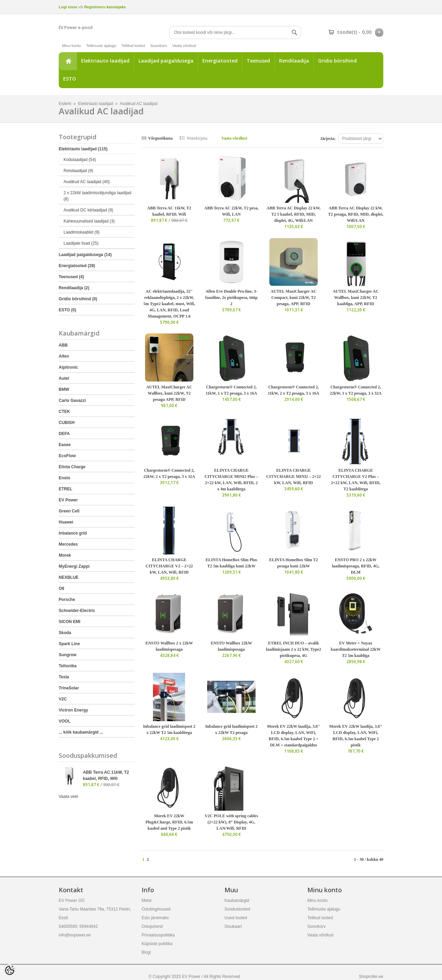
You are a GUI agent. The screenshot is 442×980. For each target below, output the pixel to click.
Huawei (66, 522)
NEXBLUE (69, 577)
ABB (63, 345)
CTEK (64, 412)
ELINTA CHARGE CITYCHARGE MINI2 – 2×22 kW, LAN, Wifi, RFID (294, 477)
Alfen (64, 356)
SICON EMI (70, 622)
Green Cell (69, 511)
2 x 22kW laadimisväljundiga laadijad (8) (97, 196)
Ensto (64, 478)
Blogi (146, 952)
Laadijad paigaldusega (166, 61)
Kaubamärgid (237, 901)
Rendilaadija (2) (74, 288)
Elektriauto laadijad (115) (83, 149)
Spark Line (69, 644)
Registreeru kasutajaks (105, 7)
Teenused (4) (71, 277)
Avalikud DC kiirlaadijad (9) (88, 210)
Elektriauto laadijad (105, 61)
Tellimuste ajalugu (101, 46)
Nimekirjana (197, 138)
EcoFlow (67, 456)
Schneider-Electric (77, 611)
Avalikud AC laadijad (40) (87, 182)
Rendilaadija (294, 61)
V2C (63, 699)
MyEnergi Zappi (74, 566)
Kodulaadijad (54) (80, 160)
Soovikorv (158, 46)
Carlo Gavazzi (72, 401)
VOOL (65, 721)
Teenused (258, 61)
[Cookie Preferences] (10, 970)
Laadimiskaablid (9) (81, 232)
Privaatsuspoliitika (158, 935)
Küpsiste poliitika (157, 944)
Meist (147, 901)
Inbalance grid (73, 533)
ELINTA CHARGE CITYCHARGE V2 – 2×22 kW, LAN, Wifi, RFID (169, 566)
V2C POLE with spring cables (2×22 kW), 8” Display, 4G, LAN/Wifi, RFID (232, 822)
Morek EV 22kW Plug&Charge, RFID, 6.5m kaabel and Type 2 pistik (169, 822)
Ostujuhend (152, 926)
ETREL (65, 489)
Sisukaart (233, 926)
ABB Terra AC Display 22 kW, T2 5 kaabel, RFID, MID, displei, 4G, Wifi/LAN (294, 214)
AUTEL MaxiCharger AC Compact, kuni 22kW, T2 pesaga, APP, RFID (293, 298)
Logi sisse (68, 7)
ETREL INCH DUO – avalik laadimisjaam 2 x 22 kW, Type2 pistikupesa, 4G (294, 649)
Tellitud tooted (133, 46)
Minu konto (71, 46)
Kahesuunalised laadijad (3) (89, 221)
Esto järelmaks (155, 918)
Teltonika (68, 666)
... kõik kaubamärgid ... (81, 732)
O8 (61, 588)
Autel (64, 378)
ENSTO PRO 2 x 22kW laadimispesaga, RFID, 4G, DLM (356, 566)
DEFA (64, 434)
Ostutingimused (156, 909)
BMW (64, 389)
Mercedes (68, 544)
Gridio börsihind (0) (78, 299)
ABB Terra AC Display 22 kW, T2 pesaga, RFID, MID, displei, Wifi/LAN (356, 214)
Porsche (67, 600)
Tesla (64, 677)
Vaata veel (68, 797)
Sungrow (68, 655)
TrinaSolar (69, 688)
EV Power (68, 500)
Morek (65, 555)
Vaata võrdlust (184, 46)
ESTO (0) (67, 310)
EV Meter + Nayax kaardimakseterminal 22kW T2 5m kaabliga (356, 649)
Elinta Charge (72, 467)
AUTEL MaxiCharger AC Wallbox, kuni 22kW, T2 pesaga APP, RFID (169, 393)
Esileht (68, 61)
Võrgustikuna (160, 138)
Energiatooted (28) (77, 266)
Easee (65, 445)
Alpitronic (68, 367)
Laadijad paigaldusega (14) (85, 255)
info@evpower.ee (75, 935)
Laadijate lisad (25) (81, 243)
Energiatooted (220, 61)
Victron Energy (73, 710)
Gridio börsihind (337, 61)
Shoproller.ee (371, 977)
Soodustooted (237, 909)
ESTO (70, 79)
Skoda (65, 633)
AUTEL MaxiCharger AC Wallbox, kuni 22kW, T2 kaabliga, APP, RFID (355, 298)
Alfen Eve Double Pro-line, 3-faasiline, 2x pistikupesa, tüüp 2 (231, 298)
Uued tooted (236, 918)
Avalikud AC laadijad (139, 104)
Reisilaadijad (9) (78, 171)
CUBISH (67, 423)
